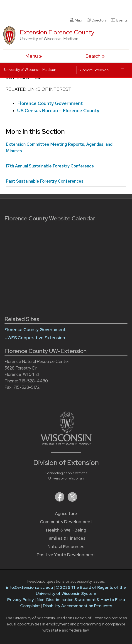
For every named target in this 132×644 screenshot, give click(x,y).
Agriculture (66, 514)
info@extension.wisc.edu (29, 587)
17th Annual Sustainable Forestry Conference (50, 166)
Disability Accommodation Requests (77, 606)
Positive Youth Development (66, 555)
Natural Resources (66, 547)
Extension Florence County (57, 32)
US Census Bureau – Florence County (58, 111)
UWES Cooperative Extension (35, 338)
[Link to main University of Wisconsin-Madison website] (66, 443)
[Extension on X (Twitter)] (72, 500)
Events (119, 20)
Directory (97, 20)
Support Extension (94, 70)
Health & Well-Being (66, 530)
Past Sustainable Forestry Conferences (45, 181)
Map (76, 20)
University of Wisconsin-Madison (30, 70)
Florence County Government (50, 103)
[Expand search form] (95, 56)
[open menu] (34, 56)
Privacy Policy (21, 600)
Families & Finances (66, 538)
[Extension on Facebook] (60, 500)
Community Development (66, 522)
